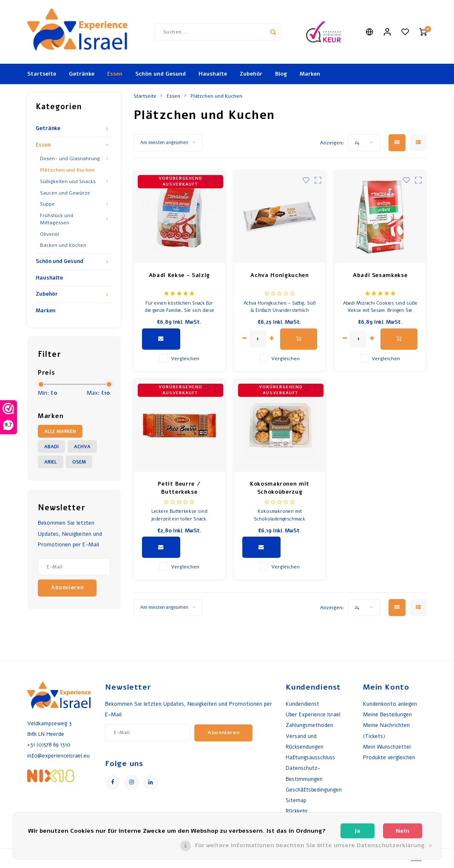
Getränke (82, 74)
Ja (357, 831)
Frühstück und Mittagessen (57, 219)
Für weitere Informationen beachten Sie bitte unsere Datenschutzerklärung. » (314, 845)
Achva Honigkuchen (279, 275)
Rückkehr (297, 811)
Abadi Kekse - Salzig (179, 275)
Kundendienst (302, 704)
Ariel (51, 462)
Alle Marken (60, 431)
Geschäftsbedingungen (314, 790)
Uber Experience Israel (313, 714)
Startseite (42, 74)
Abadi (51, 447)
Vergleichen (185, 359)
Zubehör (251, 74)
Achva (82, 447)
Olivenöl (50, 234)
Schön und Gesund (160, 74)
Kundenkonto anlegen (390, 704)
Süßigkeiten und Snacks (68, 181)
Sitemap (296, 800)
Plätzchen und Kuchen (67, 170)
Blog (281, 74)
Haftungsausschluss (310, 757)
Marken (310, 74)
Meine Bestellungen (387, 714)
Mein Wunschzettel (387, 747)
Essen (115, 74)
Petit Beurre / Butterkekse (179, 488)
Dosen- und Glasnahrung (70, 158)
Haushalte (213, 74)
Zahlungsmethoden (309, 725)
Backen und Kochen (63, 245)
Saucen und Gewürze (65, 193)
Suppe (47, 204)
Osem (79, 462)
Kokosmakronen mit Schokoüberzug (280, 488)
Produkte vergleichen (389, 757)
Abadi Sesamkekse (380, 275)
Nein (403, 831)
